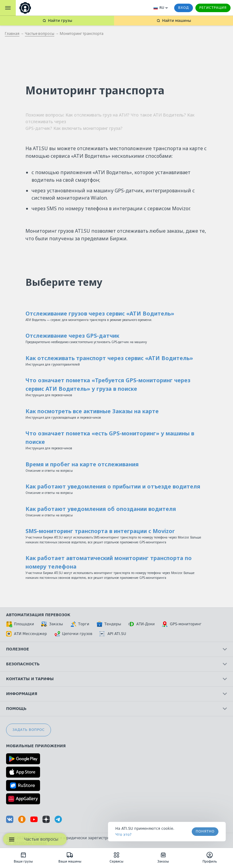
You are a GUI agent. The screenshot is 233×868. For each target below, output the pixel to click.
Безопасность (116, 664)
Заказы (52, 624)
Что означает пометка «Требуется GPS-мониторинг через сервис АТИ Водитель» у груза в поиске (108, 384)
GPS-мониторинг (182, 624)
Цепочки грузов (73, 634)
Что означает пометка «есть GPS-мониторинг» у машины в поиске (110, 437)
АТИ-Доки (142, 624)
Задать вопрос (29, 730)
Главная (12, 34)
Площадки (20, 624)
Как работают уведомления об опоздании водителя (101, 509)
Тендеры (109, 624)
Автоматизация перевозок (38, 615)
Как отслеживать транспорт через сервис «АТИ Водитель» (109, 358)
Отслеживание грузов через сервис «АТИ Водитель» (100, 313)
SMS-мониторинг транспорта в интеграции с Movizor (100, 531)
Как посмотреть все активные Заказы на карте (92, 411)
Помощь (116, 709)
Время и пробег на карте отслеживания (82, 464)
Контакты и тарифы (116, 679)
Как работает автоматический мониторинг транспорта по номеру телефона (109, 562)
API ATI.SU (113, 634)
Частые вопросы (40, 34)
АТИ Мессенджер (27, 634)
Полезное (116, 649)
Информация (116, 694)
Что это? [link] (123, 835)
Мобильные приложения (36, 746)
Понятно (205, 831)
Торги (80, 624)
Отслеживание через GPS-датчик (72, 336)
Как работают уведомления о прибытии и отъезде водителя (113, 486)
